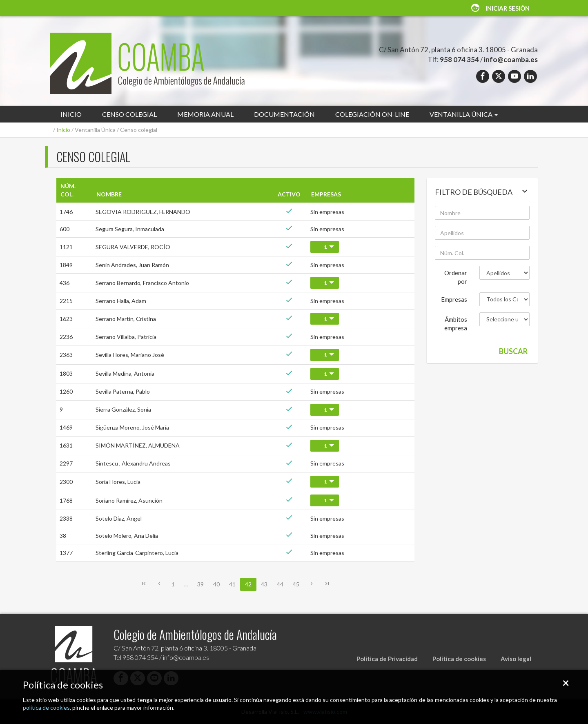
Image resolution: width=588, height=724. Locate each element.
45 (296, 584)
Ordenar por (456, 277)
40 (216, 584)
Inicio (71, 114)
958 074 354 (459, 59)
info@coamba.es (511, 59)
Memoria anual (205, 114)
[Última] (327, 585)
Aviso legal (516, 659)
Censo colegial (129, 114)
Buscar (513, 351)
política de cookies (46, 707)
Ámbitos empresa (456, 324)
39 (200, 584)
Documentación (284, 114)
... (186, 584)
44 (280, 584)
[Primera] (144, 585)
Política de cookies (459, 659)
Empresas (454, 299)
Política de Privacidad (387, 659)
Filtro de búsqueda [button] (482, 191)
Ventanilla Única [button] (464, 114)
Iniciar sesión (500, 8)
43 (264, 584)
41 (232, 584)
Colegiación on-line (372, 114)
